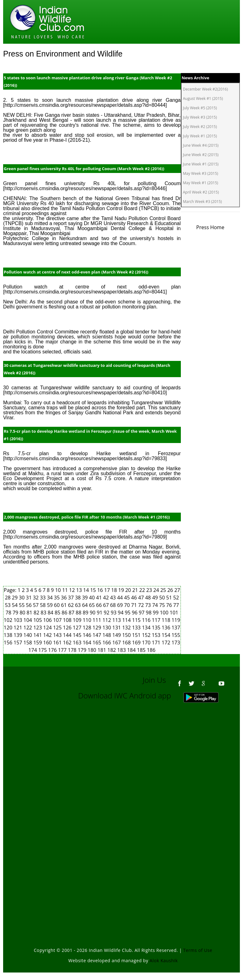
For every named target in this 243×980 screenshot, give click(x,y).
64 (86, 605)
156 (9, 643)
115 (137, 620)
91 (100, 613)
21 (136, 590)
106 (48, 620)
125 (58, 628)
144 (68, 635)
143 (58, 635)
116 (147, 620)
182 (112, 650)
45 (127, 598)
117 (157, 620)
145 (78, 635)
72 (141, 605)
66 (100, 605)
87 (72, 613)
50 (163, 598)
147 (97, 635)
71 (135, 605)
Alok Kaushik (164, 960)
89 (86, 613)
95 (128, 613)
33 (43, 598)
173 (176, 643)
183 (122, 650)
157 (18, 643)
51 (170, 598)
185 (142, 650)
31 (29, 598)
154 (167, 635)
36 (64, 598)
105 (38, 620)
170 (147, 643)
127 (78, 628)
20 (129, 590)
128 (88, 628)
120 (9, 628)
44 (121, 598)
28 (8, 598)
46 (135, 598)
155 (176, 635)
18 (115, 590)
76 (170, 605)
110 (88, 620)
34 (50, 598)
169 (137, 643)
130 (107, 628)
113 (117, 620)
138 (9, 635)
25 (164, 590)
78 (9, 613)
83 (44, 613)
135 (157, 628)
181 (102, 650)
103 (18, 620)
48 (149, 598)
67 (107, 605)
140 (28, 635)
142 (48, 635)
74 (156, 605)
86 (65, 613)
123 (38, 628)
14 (87, 590)
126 (68, 628)
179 (83, 650)
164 (88, 643)
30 (22, 598)
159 (38, 643)
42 (107, 598)
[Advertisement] (123, 776)
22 (143, 590)
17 (108, 590)
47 (141, 598)
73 (149, 605)
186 (151, 650)
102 (9, 620)
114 (127, 620)
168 (127, 643)
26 (171, 590)
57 (36, 605)
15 (94, 590)
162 (68, 643)
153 (157, 635)
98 (149, 613)
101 (174, 613)
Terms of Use (198, 950)
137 (176, 628)
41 (100, 598)
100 (165, 613)
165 (97, 643)
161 (58, 643)
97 (142, 613)
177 (63, 650)
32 (36, 598)
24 (157, 590)
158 (28, 643)
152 (147, 635)
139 (18, 635)
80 (23, 613)
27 (177, 590)
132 (127, 628)
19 (122, 590)
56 (29, 605)
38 (78, 598)
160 (48, 643)
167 (117, 643)
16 (101, 590)
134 (147, 628)
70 (127, 605)
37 (72, 598)
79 (16, 613)
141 (38, 635)
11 (66, 590)
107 (58, 620)
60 (57, 605)
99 (156, 613)
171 (157, 643)
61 (64, 605)
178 (73, 650)
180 (93, 650)
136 (167, 628)
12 (72, 590)
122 (28, 628)
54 (15, 605)
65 (92, 605)
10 (58, 590)
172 (167, 643)
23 (150, 590)
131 (117, 628)
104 (28, 620)
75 (163, 605)
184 (132, 650)
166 (107, 643)
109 (78, 620)
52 (176, 598)
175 (43, 650)
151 (137, 635)
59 (50, 605)
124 (48, 628)
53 (8, 605)
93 (114, 613)
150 (127, 635)
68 (113, 605)
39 (86, 598)
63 (78, 605)
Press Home (210, 227)
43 (113, 598)
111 (97, 620)
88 (79, 613)
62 (72, 605)
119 (176, 620)
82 (37, 613)
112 (107, 620)
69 (121, 605)
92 (107, 613)
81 (30, 613)
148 (107, 635)
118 (167, 620)
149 (117, 635)
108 (68, 620)
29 (15, 598)
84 (51, 613)
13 (80, 590)
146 (88, 635)
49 (156, 598)
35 (57, 598)
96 (135, 613)
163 (78, 643)
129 (97, 628)
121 (18, 628)
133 (137, 628)
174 (33, 650)
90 (93, 613)
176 (53, 650)
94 (121, 613)
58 (43, 605)
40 (92, 598)
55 (22, 605)
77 (176, 605)
